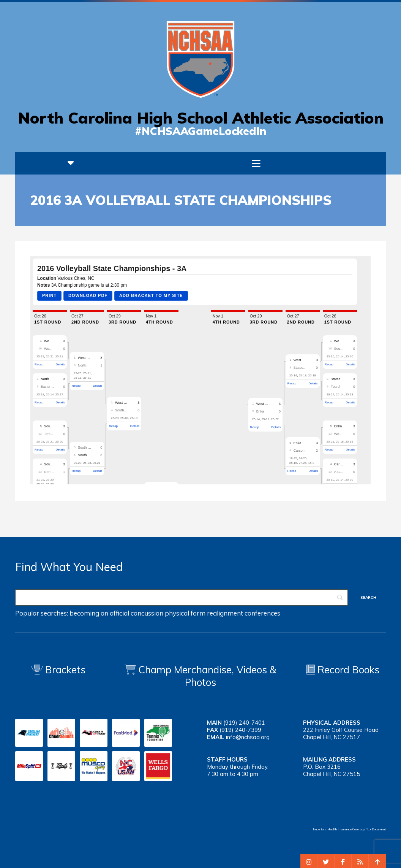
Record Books (343, 670)
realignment (225, 613)
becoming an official (99, 613)
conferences (262, 613)
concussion (147, 613)
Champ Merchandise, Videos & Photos (207, 676)
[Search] (182, 597)
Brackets (58, 670)
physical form (185, 613)
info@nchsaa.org (248, 737)
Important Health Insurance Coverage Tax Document (349, 829)
